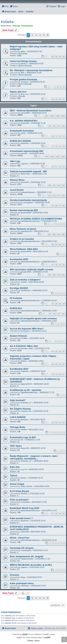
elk (22, 440)
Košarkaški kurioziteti (22, 131)
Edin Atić (15, 467)
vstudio (24, 430)
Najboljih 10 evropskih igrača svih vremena (33, 318)
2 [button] (32, 35)
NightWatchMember (29, 392)
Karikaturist (25, 290)
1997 (46, 116)
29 (60, 304)
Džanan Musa (17, 180)
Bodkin (24, 361)
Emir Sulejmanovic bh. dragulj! (27, 556)
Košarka (7, 22)
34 (53, 99)
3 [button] (36, 35)
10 (64, 87)
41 (53, 265)
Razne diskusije (25, 66)
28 (56, 304)
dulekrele (24, 143)
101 (59, 314)
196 (54, 126)
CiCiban (24, 338)
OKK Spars (16, 446)
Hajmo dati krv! (18, 92)
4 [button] (40, 35)
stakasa (24, 567)
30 (64, 304)
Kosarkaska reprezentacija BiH (27, 151)
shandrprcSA (26, 231)
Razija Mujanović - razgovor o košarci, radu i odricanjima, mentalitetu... (34, 457)
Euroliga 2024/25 (19, 288)
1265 (57, 156)
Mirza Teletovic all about (23, 229)
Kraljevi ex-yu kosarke (22, 239)
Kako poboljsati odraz (22, 583)
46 (60, 364)
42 (56, 265)
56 (60, 244)
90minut (24, 494)
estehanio (25, 586)
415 (49, 195)
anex (23, 51)
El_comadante (27, 202)
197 (59, 126)
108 (59, 185)
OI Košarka (16, 298)
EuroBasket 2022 (19, 369)
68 (64, 205)
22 (60, 167)
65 (53, 205)
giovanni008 (26, 213)
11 (56, 136)
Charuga (16, 26)
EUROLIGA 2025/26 (20, 141)
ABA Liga (15, 161)
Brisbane (24, 419)
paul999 (47, 638)
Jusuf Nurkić (17, 190)
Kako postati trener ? (21, 518)
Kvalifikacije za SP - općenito (26, 390)
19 (56, 374)
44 (64, 265)
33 (56, 423)
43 (60, 265)
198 (63, 126)
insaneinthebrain (28, 192)
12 (60, 136)
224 (54, 275)
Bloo (23, 73)
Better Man (25, 174)
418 (63, 195)
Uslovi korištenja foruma (23, 61)
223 (49, 275)
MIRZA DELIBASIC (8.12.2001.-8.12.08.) (31, 565)
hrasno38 (25, 123)
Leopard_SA (26, 411)
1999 (57, 116)
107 (54, 185)
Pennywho (25, 331)
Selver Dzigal (17, 484)
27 (53, 304)
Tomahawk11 (27, 26)
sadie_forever (26, 486)
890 (63, 234)
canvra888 (25, 113)
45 (56, 364)
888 (54, 234)
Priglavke (24, 371)
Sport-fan (24, 521)
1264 (52, 156)
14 (60, 146)
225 (59, 275)
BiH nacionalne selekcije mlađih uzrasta (32, 269)
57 (64, 244)
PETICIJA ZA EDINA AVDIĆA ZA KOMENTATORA (36, 219)
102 (63, 314)
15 (64, 146)
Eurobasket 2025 (19, 259)
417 (59, 195)
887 (49, 234)
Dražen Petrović (19, 336)
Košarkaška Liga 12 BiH (23, 437)
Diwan (23, 478)
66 (56, 205)
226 (63, 275)
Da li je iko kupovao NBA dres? (27, 329)
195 (49, 126)
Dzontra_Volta (27, 348)
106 (49, 185)
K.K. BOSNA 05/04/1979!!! (24, 121)
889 (59, 234)
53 (56, 57)
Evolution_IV (26, 403)
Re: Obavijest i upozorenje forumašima (31, 70)
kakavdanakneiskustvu (30, 221)
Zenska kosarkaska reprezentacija (28, 200)
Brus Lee (24, 94)
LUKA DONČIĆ (18, 417)
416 (54, 195)
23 (64, 167)
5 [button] (44, 35)
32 (53, 423)
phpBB (25, 634)
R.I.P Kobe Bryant (19, 491)
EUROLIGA (16, 308)
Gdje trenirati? (18, 400)
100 (54, 314)
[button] (48, 35)
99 (50, 314)
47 (64, 364)
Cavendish (25, 502)
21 (56, 167)
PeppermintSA (27, 559)
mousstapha (26, 550)
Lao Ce (24, 469)
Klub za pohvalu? (19, 500)
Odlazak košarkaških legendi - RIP (28, 171)
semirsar (24, 82)
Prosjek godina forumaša (24, 79)
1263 (46, 156)
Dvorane (14, 575)
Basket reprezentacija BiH (24, 210)
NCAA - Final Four (20, 538)
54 (60, 57)
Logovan (24, 164)
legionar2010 (26, 384)
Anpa (23, 577)
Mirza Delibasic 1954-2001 (24, 249)
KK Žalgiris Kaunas (20, 409)
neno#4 (24, 153)
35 (56, 99)
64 (53, 351)
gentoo (24, 64)
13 (64, 136)
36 (60, 99)
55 (64, 57)
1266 (63, 156)
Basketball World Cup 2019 (24, 508)
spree (23, 133)
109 (63, 185)
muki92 (24, 282)
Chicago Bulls (17, 427)
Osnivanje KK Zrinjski (22, 548)
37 (64, 99)
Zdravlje (22, 96)
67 (60, 205)
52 (53, 57)
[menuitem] (5, 6)
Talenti (14, 475)
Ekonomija (23, 53)
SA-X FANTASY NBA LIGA (24, 346)
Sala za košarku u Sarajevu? (25, 280)
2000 (63, 116)
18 (53, 374)
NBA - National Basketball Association (31, 111)
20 (53, 167)
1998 (52, 116)
